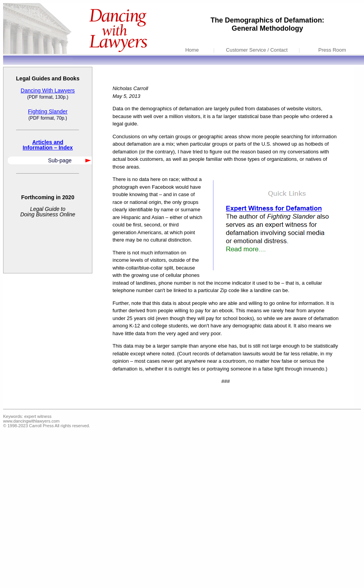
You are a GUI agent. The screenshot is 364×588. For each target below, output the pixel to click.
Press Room (332, 50)
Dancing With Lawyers (48, 90)
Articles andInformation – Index (48, 145)
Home (192, 50)
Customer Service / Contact (257, 50)
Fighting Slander (48, 111)
